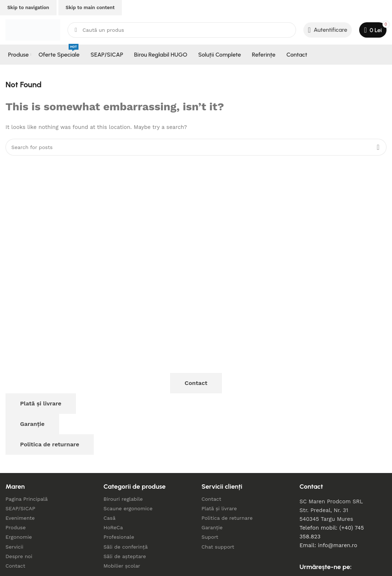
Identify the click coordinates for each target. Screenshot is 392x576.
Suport (210, 537)
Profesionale (119, 537)
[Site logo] (33, 30)
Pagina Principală (27, 499)
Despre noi (19, 556)
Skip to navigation (28, 7)
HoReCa (113, 527)
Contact (196, 383)
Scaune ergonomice (128, 508)
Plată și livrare (41, 403)
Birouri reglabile (123, 499)
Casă (110, 518)
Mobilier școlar (122, 566)
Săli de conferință (126, 547)
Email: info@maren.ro (328, 545)
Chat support (218, 547)
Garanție (32, 424)
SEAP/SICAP (20, 508)
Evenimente (20, 518)
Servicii (14, 547)
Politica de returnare (50, 444)
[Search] (182, 30)
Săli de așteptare (125, 556)
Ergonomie (19, 537)
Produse (16, 527)
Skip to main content (90, 7)
